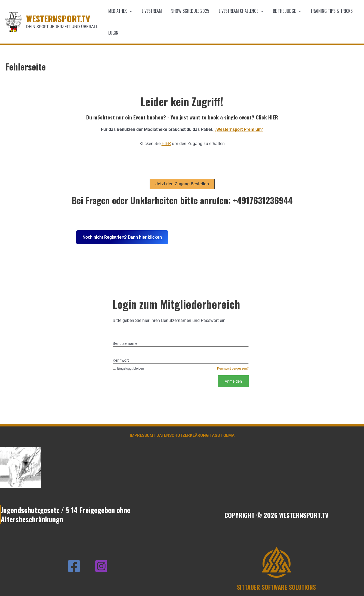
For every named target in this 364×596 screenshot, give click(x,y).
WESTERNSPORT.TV (58, 19)
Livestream (151, 11)
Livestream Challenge (239, 11)
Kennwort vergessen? (233, 368)
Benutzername (125, 343)
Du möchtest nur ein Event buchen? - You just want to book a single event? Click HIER (182, 117)
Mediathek (120, 11)
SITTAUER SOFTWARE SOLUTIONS (276, 587)
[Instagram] (101, 566)
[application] (129, 11)
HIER (166, 144)
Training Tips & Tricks (328, 11)
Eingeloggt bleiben (128, 368)
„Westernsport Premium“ (238, 129)
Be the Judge (284, 11)
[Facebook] (74, 566)
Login (113, 33)
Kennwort (121, 360)
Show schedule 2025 (189, 11)
